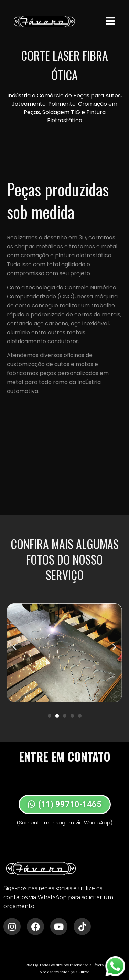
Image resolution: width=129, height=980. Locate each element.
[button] (15, 647)
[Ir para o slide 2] (57, 716)
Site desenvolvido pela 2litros (64, 972)
